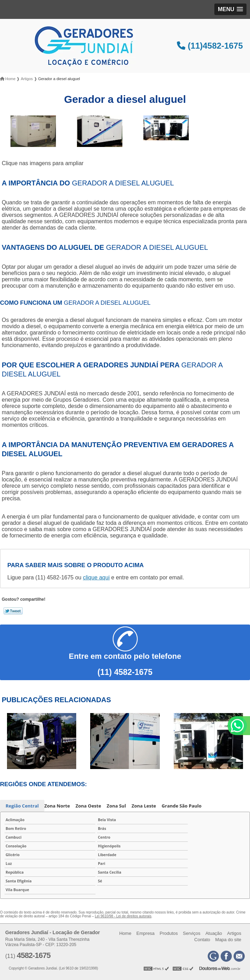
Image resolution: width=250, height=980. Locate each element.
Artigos (234, 933)
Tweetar (13, 611)
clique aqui (96, 577)
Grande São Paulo (181, 806)
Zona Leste (144, 806)
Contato (202, 940)
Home (125, 933)
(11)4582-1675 (210, 46)
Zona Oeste (88, 806)
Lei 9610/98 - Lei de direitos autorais (123, 916)
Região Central (22, 806)
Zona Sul (116, 806)
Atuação (214, 933)
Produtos (169, 933)
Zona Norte (57, 806)
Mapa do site (228, 940)
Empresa (145, 933)
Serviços (192, 933)
